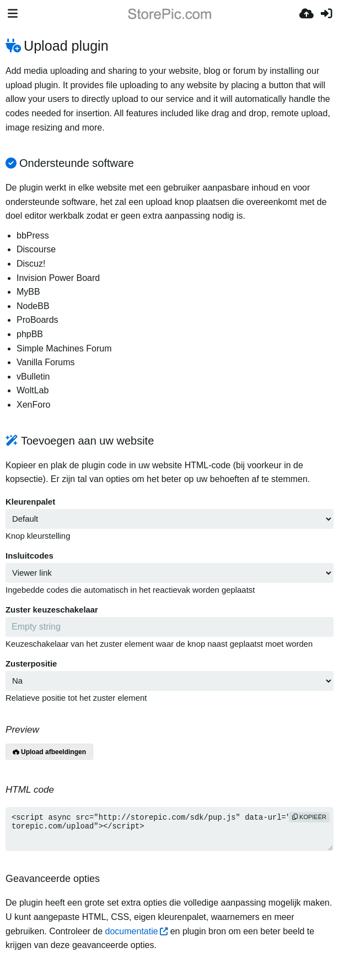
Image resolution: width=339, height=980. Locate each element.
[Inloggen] (326, 14)
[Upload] (306, 14)
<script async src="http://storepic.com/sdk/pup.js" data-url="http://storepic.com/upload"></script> (169, 829)
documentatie (132, 931)
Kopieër (309, 817)
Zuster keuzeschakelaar (52, 610)
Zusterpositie (31, 664)
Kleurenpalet (30, 502)
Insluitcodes (29, 556)
